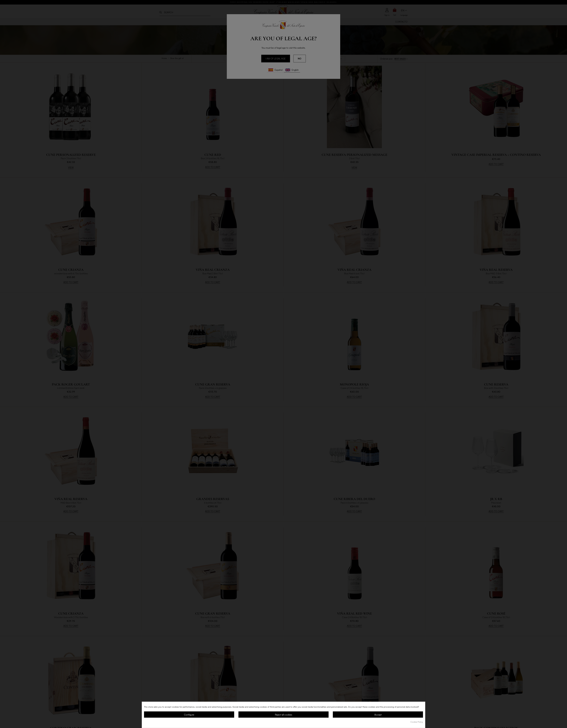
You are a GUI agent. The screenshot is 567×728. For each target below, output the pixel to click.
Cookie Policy (417, 722)
